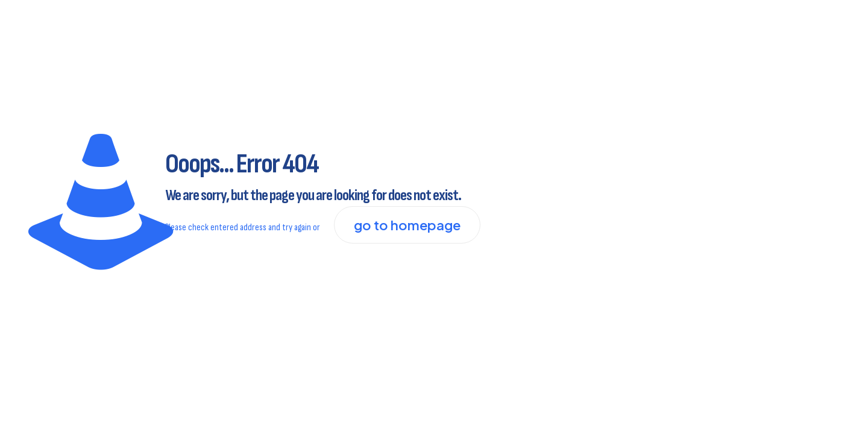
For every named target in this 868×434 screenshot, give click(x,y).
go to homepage (407, 225)
